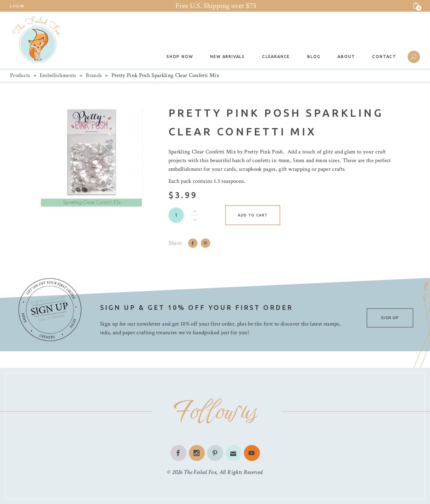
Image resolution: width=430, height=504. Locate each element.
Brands (94, 75)
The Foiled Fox (200, 472)
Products (20, 75)
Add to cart (253, 215)
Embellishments (58, 75)
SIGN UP (390, 318)
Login (17, 6)
